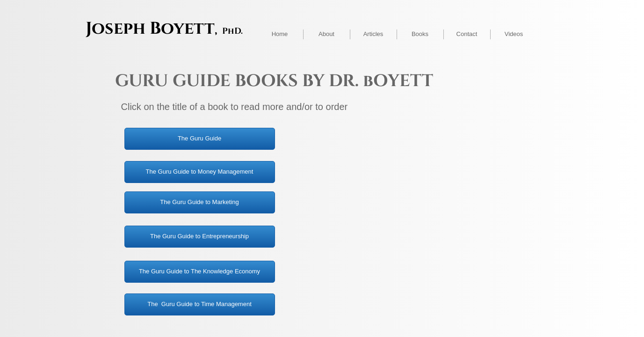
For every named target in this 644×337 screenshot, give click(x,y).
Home (280, 34)
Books (420, 34)
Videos (514, 34)
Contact (467, 34)
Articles (373, 34)
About (326, 34)
